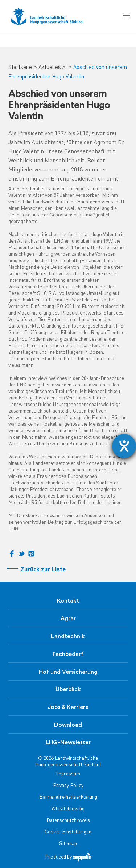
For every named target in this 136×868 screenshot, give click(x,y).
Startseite (20, 68)
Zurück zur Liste (43, 570)
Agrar (68, 618)
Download (68, 725)
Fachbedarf (68, 654)
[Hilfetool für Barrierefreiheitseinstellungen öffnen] (124, 446)
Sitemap (68, 844)
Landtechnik (68, 636)
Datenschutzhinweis (68, 821)
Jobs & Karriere (68, 707)
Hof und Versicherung (68, 672)
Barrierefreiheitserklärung (68, 797)
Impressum (68, 774)
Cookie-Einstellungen (68, 832)
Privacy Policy (68, 786)
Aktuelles (50, 68)
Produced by (68, 857)
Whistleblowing (68, 809)
